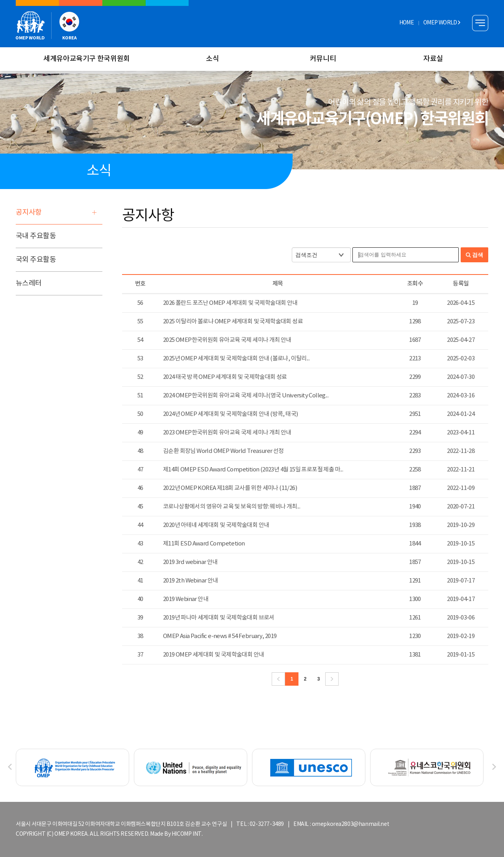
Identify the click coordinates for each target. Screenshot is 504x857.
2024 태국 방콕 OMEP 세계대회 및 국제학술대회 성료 (225, 377)
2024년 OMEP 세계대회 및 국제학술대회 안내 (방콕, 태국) (230, 414)
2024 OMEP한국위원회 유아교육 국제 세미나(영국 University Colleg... (246, 396)
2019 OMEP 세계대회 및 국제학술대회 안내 (213, 655)
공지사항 (29, 212)
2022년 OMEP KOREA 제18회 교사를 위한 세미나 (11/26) (230, 488)
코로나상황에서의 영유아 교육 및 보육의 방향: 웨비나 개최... (232, 507)
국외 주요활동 (36, 260)
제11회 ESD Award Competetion (204, 544)
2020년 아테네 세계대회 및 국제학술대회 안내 (216, 525)
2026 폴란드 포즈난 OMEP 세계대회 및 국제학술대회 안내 (230, 303)
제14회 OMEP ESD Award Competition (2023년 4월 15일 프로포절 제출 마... (253, 470)
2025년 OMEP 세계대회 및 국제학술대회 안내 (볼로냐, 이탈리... (236, 359)
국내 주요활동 (36, 236)
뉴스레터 (29, 283)
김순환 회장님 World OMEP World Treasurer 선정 (223, 451)
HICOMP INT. (187, 834)
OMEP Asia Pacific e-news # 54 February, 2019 (220, 636)
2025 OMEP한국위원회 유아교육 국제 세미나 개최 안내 (227, 340)
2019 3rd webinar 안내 (190, 562)
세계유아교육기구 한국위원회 (87, 59)
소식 (212, 59)
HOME (407, 23)
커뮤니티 (323, 59)
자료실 (433, 59)
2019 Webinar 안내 (186, 599)
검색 (478, 255)
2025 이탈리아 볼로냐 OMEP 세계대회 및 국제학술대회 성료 (233, 322)
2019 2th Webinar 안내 (191, 581)
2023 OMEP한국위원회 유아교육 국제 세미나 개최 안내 (227, 433)
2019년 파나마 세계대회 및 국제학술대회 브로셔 (219, 618)
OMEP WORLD (442, 23)
